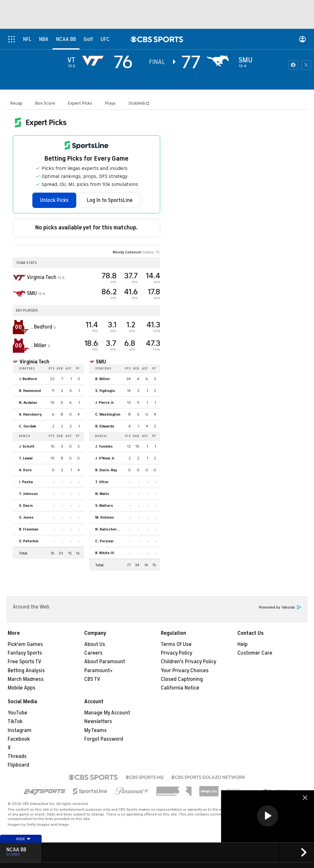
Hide (24, 839)
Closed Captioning (182, 679)
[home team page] (219, 61)
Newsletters (98, 721)
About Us (95, 644)
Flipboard (18, 765)
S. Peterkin (29, 541)
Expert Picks (80, 103)
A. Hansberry (30, 414)
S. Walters (104, 506)
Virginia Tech (34, 362)
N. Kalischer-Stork (110, 529)
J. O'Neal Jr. (105, 458)
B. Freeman (29, 529)
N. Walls (102, 494)
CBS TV (92, 679)
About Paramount (105, 662)
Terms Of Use (176, 644)
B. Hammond (30, 391)
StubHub (139, 103)
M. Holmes (105, 517)
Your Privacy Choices (185, 671)
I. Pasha (26, 482)
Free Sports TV (25, 662)
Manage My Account (107, 713)
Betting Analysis (26, 671)
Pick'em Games (25, 644)
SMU (101, 362)
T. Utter (102, 482)
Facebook (19, 739)
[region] (268, 816)
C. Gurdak (28, 426)
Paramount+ (99, 671)
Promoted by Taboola (280, 607)
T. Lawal (26, 458)
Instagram (20, 730)
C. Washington (108, 414)
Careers (93, 653)
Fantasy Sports (25, 653)
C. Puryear (104, 541)
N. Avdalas (28, 402)
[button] (268, 816)
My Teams (95, 730)
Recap (16, 103)
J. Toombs (104, 446)
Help (243, 644)
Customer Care (255, 653)
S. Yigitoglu (105, 391)
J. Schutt (27, 446)
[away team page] (95, 61)
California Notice (180, 688)
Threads (17, 756)
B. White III (105, 553)
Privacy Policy (177, 653)
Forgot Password (104, 739)
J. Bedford (28, 379)
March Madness (26, 679)
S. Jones (26, 517)
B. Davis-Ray (106, 470)
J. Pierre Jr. (105, 402)
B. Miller (103, 379)
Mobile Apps (22, 688)
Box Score (45, 103)
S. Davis (26, 506)
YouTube (17, 713)
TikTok (15, 721)
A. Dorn (25, 470)
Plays (110, 103)
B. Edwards (105, 426)
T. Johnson (28, 494)
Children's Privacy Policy (189, 662)
